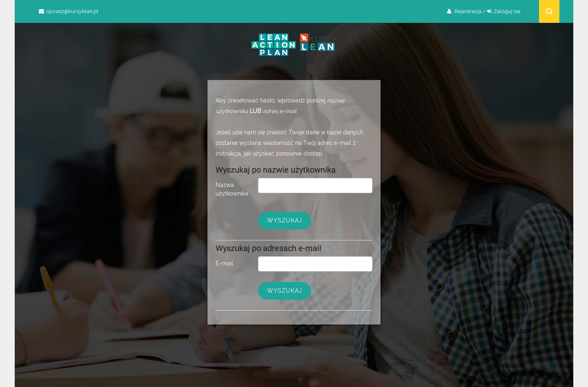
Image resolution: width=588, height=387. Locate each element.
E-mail (224, 263)
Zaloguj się (507, 11)
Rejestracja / (470, 11)
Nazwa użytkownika (232, 189)
